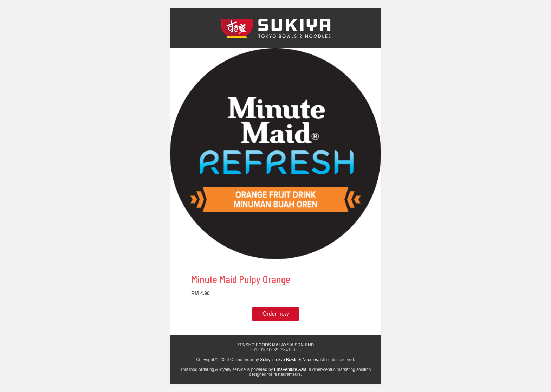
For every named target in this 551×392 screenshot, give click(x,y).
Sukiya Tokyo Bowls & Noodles (289, 360)
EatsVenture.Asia (290, 369)
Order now (276, 314)
